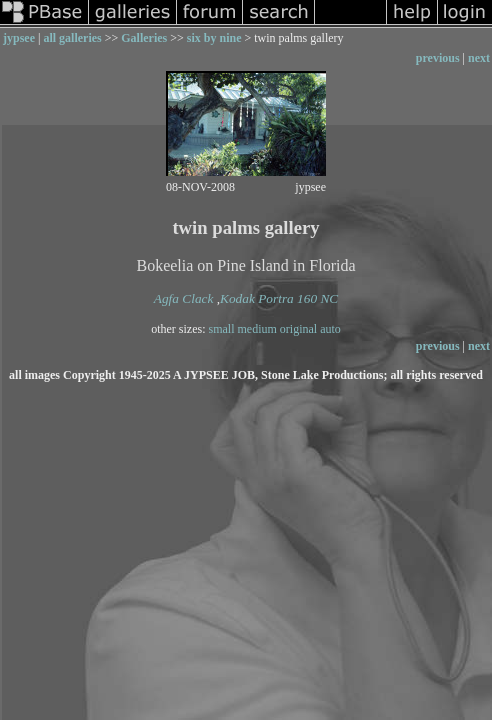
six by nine (214, 38)
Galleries (144, 38)
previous (438, 58)
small (222, 329)
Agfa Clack (184, 298)
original (298, 329)
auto (330, 329)
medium (257, 329)
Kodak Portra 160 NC (279, 298)
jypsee (19, 38)
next (479, 58)
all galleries (72, 38)
